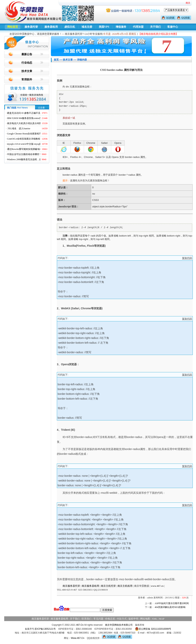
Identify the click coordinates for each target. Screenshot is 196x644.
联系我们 (87, 619)
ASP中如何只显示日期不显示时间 (172, 603)
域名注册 (87, 27)
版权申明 (133, 619)
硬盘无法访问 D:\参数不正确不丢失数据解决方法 (32, 113)
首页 (56, 60)
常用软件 (27, 80)
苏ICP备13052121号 (45, 629)
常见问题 (98, 619)
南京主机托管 (108, 586)
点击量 (41, 108)
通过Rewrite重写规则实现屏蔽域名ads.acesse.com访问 (34, 149)
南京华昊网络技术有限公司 (119, 625)
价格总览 (110, 619)
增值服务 (121, 27)
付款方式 (122, 619)
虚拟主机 (70, 27)
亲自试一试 (69, 118)
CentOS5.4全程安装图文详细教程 (24, 139)
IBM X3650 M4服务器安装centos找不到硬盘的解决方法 (35, 118)
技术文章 (27, 71)
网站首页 (13, 27)
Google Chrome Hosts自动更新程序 (24, 134)
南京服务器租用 (90, 586)
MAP (162, 619)
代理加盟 (138, 27)
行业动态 (27, 63)
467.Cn (80, 625)
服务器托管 (31, 27)
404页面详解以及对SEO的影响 (170, 607)
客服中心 (173, 27)
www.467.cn (157, 586)
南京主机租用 (125, 586)
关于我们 (155, 27)
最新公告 (27, 54)
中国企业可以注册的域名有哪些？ (24, 154)
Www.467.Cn (78, 638)
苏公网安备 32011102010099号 (153, 629)
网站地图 (145, 619)
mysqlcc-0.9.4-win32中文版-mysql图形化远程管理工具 (34, 144)
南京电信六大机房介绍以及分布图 (24, 123)
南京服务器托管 (71, 586)
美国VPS (104, 27)
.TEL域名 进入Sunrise (19, 128)
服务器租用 (51, 27)
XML (154, 619)
